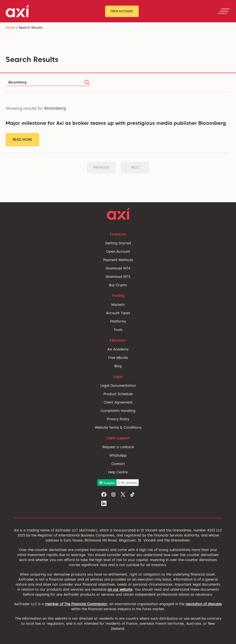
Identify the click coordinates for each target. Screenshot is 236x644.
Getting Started (118, 243)
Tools (118, 330)
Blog (118, 366)
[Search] (48, 83)
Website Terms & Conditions (118, 427)
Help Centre (118, 472)
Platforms (118, 321)
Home (10, 28)
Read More (22, 139)
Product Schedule (118, 394)
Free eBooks (118, 358)
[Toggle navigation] (224, 11)
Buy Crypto (118, 285)
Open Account (122, 11)
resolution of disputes (204, 604)
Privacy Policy (118, 419)
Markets (118, 305)
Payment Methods (118, 260)
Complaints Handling (118, 411)
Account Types (118, 313)
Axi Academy (118, 349)
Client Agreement (118, 402)
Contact (118, 464)
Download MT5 (118, 277)
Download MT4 (118, 268)
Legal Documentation (118, 386)
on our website (120, 589)
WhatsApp (118, 455)
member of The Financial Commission (76, 604)
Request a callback (118, 447)
